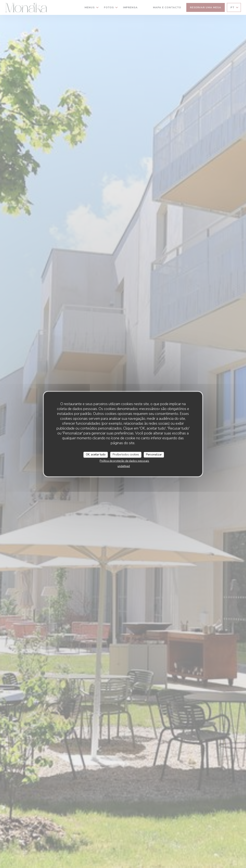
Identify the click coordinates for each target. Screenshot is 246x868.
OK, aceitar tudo (96, 455)
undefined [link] (124, 466)
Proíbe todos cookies (126, 455)
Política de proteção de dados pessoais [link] (124, 461)
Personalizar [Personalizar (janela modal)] (154, 455)
